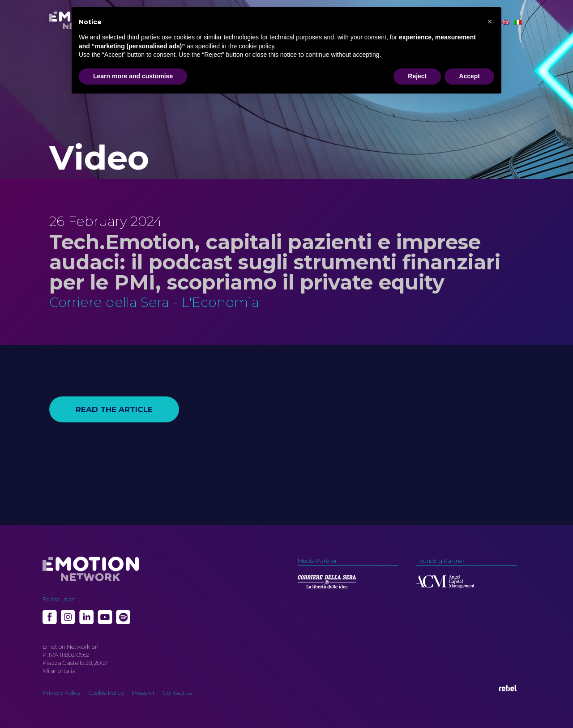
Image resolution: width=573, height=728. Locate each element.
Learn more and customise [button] (133, 76)
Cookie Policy (106, 693)
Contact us (178, 693)
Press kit (143, 693)
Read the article (114, 409)
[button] (490, 21)
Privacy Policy (62, 693)
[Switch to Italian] (518, 22)
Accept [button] (469, 76)
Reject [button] (417, 76)
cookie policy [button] (256, 46)
